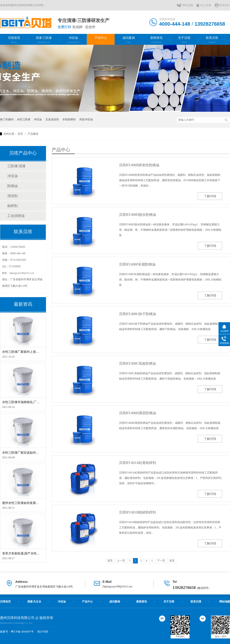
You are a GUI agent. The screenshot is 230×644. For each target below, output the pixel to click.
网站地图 (188, 5)
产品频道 (33, 134)
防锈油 (12, 186)
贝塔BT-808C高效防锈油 (137, 364)
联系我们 (225, 5)
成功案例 (129, 40)
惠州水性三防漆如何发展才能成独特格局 (30, 503)
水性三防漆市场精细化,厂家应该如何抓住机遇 (33, 402)
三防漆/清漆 (16, 166)
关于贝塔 (184, 40)
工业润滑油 (16, 216)
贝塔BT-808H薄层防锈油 (138, 413)
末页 (172, 561)
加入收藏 (206, 5)
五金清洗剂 (52, 119)
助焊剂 (12, 206)
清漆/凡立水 (34, 602)
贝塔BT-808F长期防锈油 (137, 264)
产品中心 (101, 40)
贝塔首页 (14, 40)
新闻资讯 (156, 40)
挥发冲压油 (86, 119)
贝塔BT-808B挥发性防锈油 (139, 165)
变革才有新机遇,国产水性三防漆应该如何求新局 (35, 553)
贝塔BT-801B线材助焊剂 (137, 512)
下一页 (161, 561)
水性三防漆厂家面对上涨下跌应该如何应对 (31, 352)
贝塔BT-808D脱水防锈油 (138, 215)
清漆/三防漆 (44, 40)
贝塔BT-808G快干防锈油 (138, 314)
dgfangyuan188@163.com (22, 273)
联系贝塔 (212, 40)
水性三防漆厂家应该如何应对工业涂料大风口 (33, 453)
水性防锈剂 (69, 119)
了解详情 (210, 196)
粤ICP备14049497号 (22, 632)
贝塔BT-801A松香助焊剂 (138, 463)
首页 (21, 134)
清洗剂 (12, 196)
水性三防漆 (24, 119)
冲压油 (73, 40)
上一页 (121, 561)
